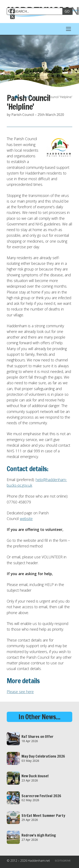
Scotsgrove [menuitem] (63, 861)
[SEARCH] (36, 11)
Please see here (20, 692)
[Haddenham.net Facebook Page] (12, 12)
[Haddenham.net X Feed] (12, 17)
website (26, 519)
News (28, 97)
